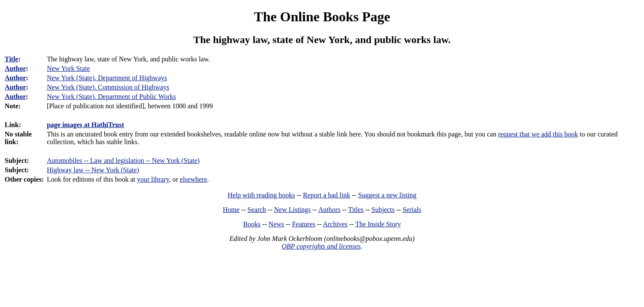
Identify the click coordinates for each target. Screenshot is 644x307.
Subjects (383, 210)
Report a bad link (326, 195)
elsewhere (193, 179)
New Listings (293, 210)
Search (257, 210)
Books (252, 224)
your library (153, 179)
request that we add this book (538, 134)
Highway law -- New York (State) (93, 170)
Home (231, 210)
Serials (412, 210)
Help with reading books (261, 195)
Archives (335, 224)
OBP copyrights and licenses (321, 246)
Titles (356, 210)
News (276, 224)
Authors (329, 210)
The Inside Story (378, 224)
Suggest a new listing (387, 195)
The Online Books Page (322, 17)
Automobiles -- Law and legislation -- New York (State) (123, 161)
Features (304, 224)
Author (15, 68)
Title (12, 59)
